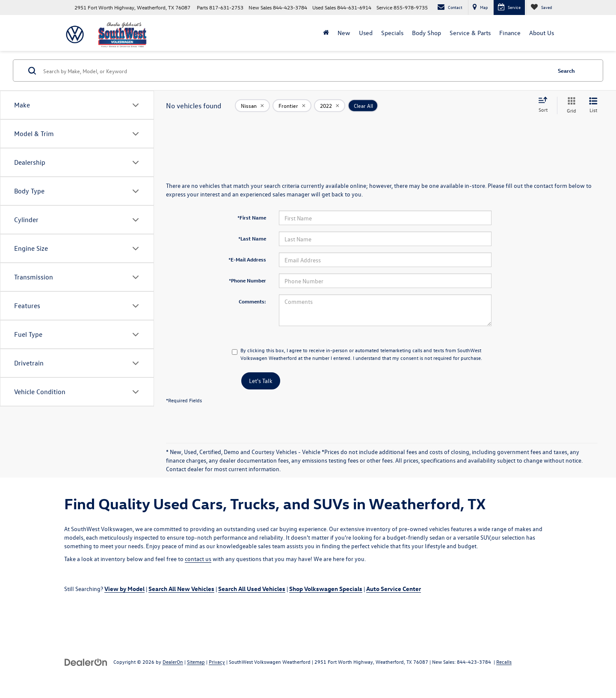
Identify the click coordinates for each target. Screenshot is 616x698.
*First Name (252, 217)
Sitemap (196, 662)
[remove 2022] (330, 105)
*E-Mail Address (247, 259)
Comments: (252, 301)
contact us (198, 559)
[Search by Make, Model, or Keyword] (296, 71)
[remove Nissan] (252, 105)
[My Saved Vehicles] (541, 7)
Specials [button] (392, 33)
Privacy (217, 662)
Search (566, 70)
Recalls (504, 662)
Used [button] (366, 33)
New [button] (344, 33)
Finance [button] (510, 33)
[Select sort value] (545, 105)
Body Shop (426, 33)
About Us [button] (542, 33)
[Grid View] (570, 105)
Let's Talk (261, 381)
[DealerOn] (86, 661)
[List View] (593, 105)
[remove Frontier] (292, 105)
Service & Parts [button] (470, 33)
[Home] (326, 33)
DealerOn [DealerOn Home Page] (173, 662)
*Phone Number (247, 280)
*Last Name (252, 238)
